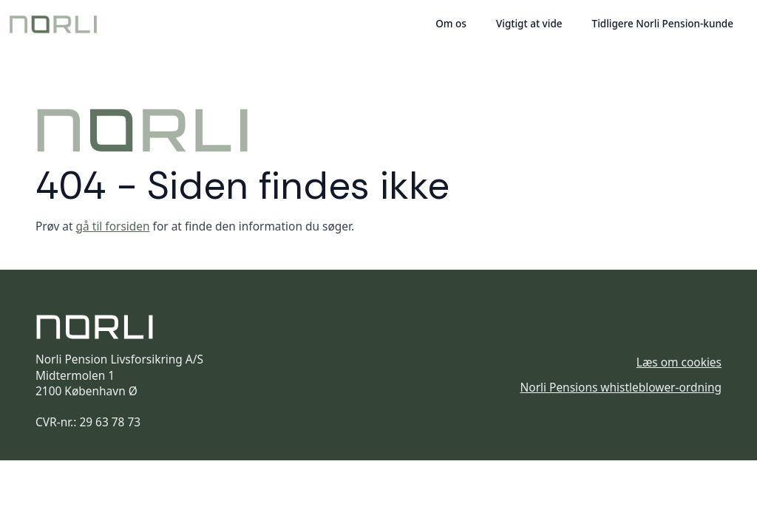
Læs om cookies (679, 362)
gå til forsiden (113, 226)
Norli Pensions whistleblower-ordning (621, 388)
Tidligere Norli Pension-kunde (663, 24)
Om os (451, 24)
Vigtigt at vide (529, 24)
